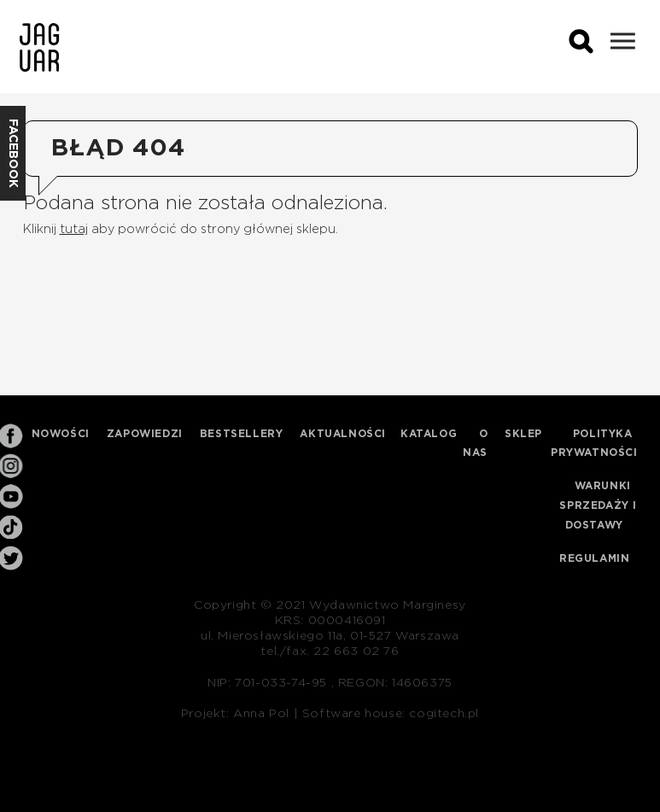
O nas (476, 444)
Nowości (61, 434)
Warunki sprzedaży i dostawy (598, 505)
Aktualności (343, 434)
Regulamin (594, 558)
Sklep (523, 434)
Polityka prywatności (594, 444)
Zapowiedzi (145, 434)
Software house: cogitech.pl (391, 714)
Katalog (429, 434)
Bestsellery (242, 434)
